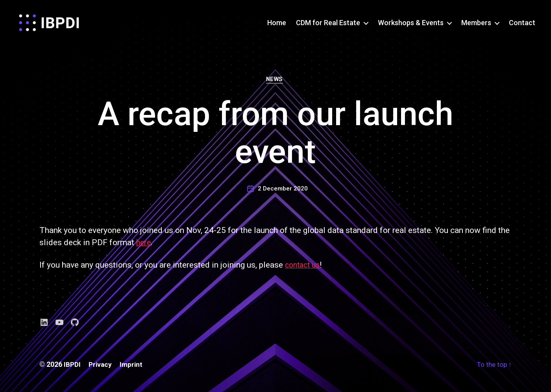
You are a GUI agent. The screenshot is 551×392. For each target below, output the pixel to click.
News (275, 85)
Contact (522, 25)
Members (476, 25)
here (144, 248)
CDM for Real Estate (328, 25)
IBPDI (72, 370)
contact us (304, 270)
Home (277, 25)
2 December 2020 (283, 194)
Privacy (101, 370)
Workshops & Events (411, 25)
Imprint (132, 370)
